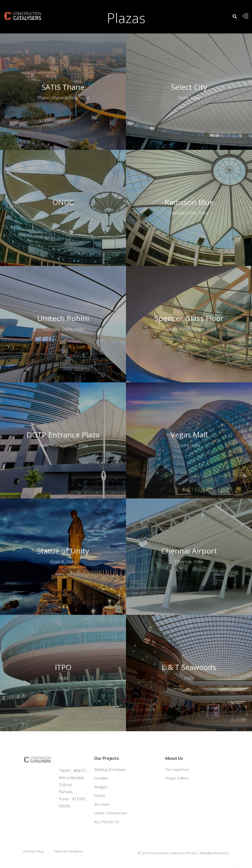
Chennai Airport (189, 517)
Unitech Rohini (63, 284)
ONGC (63, 168)
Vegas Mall (189, 400)
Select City (189, 87)
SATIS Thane (63, 87)
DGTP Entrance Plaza (63, 400)
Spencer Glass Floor (189, 284)
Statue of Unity (63, 517)
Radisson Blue (189, 168)
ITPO (63, 633)
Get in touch (71, 758)
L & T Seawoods (189, 633)
